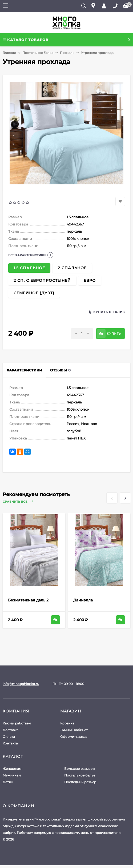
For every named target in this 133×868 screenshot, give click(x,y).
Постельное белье (38, 53)
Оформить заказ (74, 737)
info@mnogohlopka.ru (21, 684)
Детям (8, 782)
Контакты (11, 743)
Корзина (67, 723)
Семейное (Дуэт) (34, 293)
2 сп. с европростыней (42, 280)
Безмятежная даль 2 (28, 600)
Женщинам (12, 769)
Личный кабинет (74, 730)
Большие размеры (80, 769)
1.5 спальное (29, 268)
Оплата (9, 737)
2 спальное (72, 268)
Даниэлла (83, 600)
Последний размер (80, 782)
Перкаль (67, 53)
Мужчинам (12, 775)
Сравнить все (18, 502)
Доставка (11, 730)
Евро (90, 280)
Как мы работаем (17, 723)
